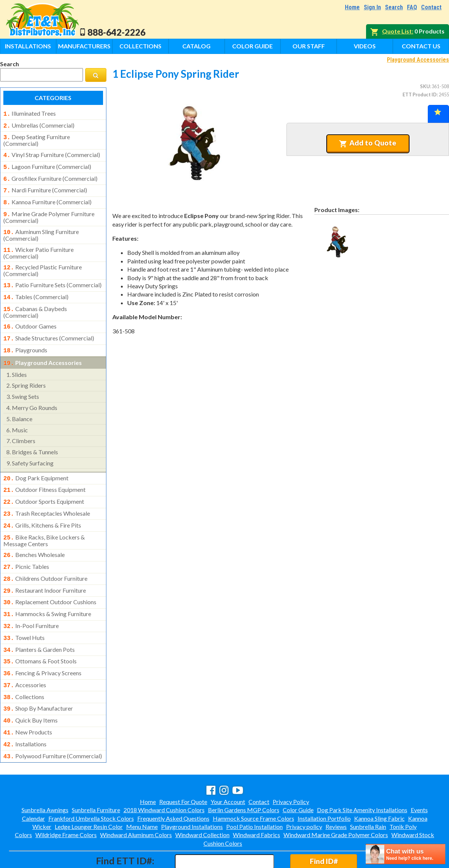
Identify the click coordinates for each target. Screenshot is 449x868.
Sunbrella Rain (368, 795)
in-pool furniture (31, 603)
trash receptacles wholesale (47, 497)
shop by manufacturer (38, 680)
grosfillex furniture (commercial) (50, 175)
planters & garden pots (39, 625)
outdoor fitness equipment (44, 475)
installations (25, 714)
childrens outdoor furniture (45, 558)
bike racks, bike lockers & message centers (44, 522)
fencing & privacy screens (42, 647)
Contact (431, 7)
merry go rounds (32, 393)
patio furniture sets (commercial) (52, 276)
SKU (425, 86)
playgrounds (25, 337)
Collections (140, 46)
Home (352, 7)
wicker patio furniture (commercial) (39, 245)
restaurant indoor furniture (45, 570)
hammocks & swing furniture (47, 592)
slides (17, 360)
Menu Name (142, 795)
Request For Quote (183, 770)
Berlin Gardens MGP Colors (244, 778)
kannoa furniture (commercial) (47, 197)
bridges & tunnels (32, 438)
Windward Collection (202, 803)
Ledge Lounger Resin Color (89, 795)
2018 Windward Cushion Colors (164, 778)
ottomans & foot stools (40, 636)
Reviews (336, 795)
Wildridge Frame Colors (66, 803)
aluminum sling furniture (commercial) (41, 228)
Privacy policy (304, 795)
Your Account (228, 770)
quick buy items (31, 691)
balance (19, 405)
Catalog (196, 46)
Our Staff (309, 46)
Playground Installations (192, 795)
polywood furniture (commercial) (53, 725)
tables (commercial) (36, 287)
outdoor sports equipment (44, 486)
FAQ (412, 7)
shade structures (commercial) (49, 326)
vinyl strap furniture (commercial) (52, 153)
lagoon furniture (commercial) (47, 164)
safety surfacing (30, 449)
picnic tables (26, 547)
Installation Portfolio (324, 786)
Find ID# (324, 829)
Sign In (372, 7)
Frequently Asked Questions (173, 786)
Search (394, 7)
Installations (28, 46)
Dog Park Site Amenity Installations (362, 778)
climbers (21, 427)
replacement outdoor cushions (50, 580)
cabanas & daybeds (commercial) (35, 301)
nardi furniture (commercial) (45, 186)
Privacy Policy (291, 770)
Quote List (397, 31)
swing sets (23, 382)
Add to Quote (368, 143)
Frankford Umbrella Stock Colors (91, 786)
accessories (25, 658)
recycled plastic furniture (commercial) (43, 262)
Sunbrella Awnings (45, 778)
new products (28, 702)
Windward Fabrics (256, 803)
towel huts (24, 614)
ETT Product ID (420, 95)
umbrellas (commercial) (39, 125)
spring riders (26, 371)
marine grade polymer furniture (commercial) (49, 211)
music (17, 416)
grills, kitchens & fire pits (42, 508)
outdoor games (30, 315)
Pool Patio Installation (254, 795)
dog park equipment (36, 464)
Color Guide (252, 46)
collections (24, 669)
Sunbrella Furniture (96, 778)
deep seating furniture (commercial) (37, 138)
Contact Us (421, 46)
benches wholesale (34, 536)
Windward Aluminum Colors (136, 803)
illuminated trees (30, 113)
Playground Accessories (418, 60)
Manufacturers (84, 46)
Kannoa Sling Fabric (379, 786)
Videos (365, 46)
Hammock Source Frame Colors (254, 786)
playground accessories (43, 349)
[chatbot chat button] (405, 854)
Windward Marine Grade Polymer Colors (336, 803)
